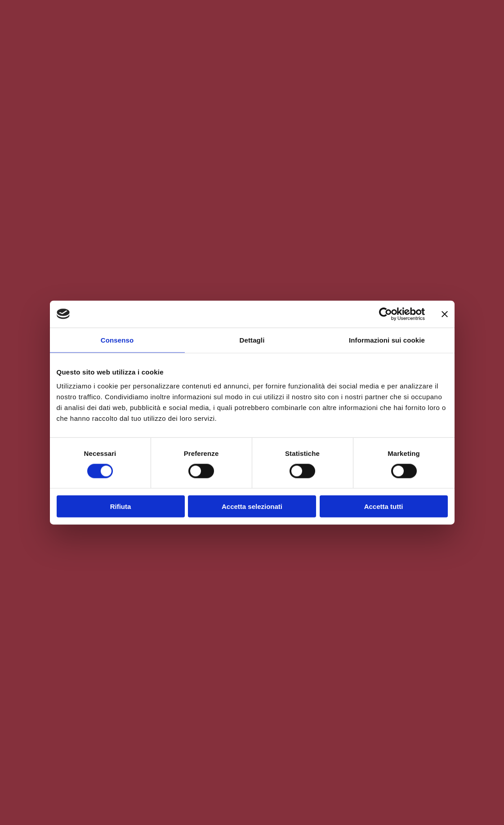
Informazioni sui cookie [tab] (387, 340)
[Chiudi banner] (445, 314)
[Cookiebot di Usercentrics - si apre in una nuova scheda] (386, 314)
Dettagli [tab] (252, 340)
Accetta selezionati (252, 506)
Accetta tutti (384, 506)
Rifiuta (121, 506)
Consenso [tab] (117, 340)
